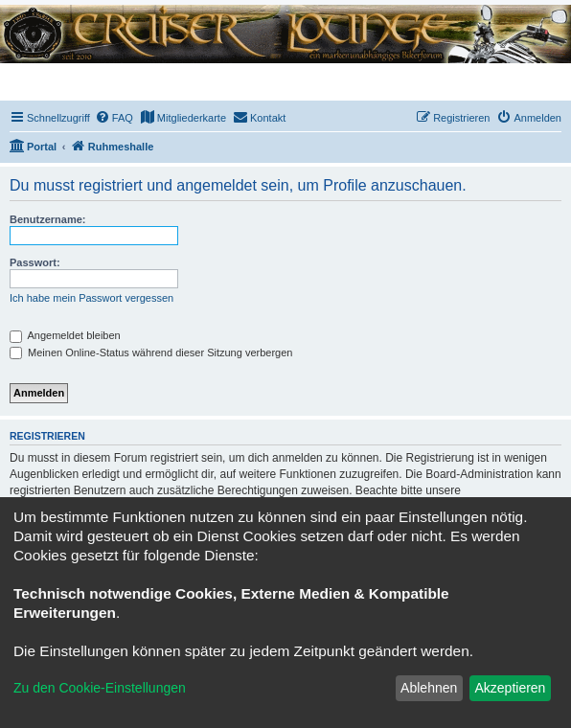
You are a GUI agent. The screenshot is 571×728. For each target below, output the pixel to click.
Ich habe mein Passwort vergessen (91, 298)
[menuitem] (114, 118)
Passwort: (35, 262)
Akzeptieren (510, 688)
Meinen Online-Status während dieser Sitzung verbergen (151, 353)
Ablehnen (429, 688)
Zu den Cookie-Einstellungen (100, 688)
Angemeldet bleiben (65, 335)
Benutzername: (47, 219)
